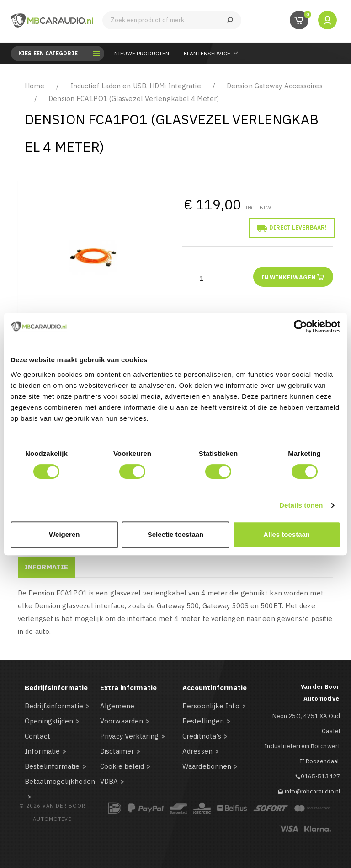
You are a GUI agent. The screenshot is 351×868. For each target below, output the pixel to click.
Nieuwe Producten (142, 53)
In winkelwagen (293, 277)
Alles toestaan (287, 534)
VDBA (109, 781)
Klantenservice (207, 53)
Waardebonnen (207, 766)
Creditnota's (202, 736)
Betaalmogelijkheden (60, 781)
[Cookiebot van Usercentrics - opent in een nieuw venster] (300, 327)
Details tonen (301, 505)
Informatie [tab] (46, 567)
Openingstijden (49, 721)
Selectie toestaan (176, 534)
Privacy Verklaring (129, 736)
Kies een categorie (55, 54)
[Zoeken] (172, 20)
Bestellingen (203, 721)
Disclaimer (117, 751)
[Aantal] (202, 278)
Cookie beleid (122, 766)
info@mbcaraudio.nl (312, 791)
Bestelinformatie (52, 766)
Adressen (197, 751)
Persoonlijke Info (211, 706)
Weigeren (64, 534)
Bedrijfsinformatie (54, 706)
